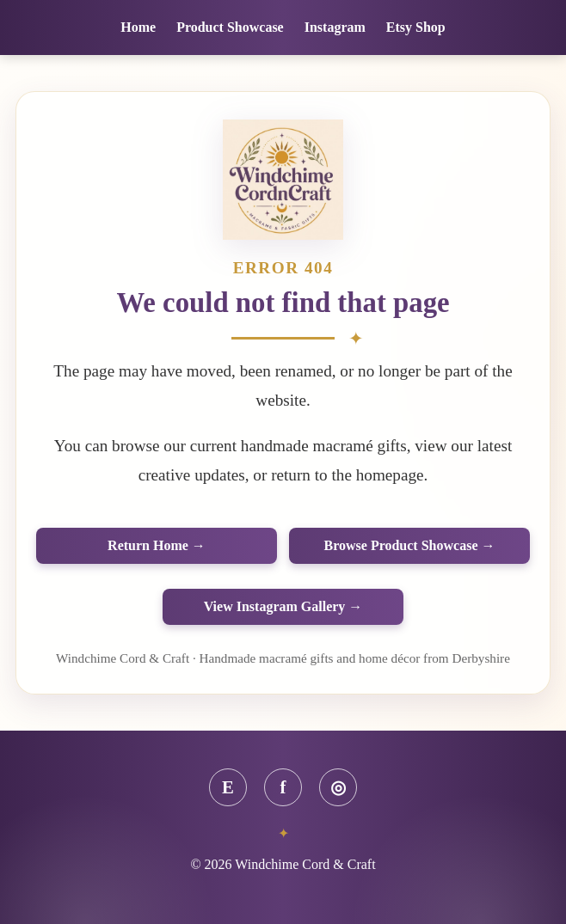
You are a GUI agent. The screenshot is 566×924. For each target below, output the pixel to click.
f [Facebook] (283, 787)
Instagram (335, 27)
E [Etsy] (228, 787)
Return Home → (157, 545)
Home (138, 27)
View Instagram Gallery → (283, 606)
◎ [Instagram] (338, 787)
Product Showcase (230, 27)
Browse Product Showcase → (410, 545)
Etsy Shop (416, 27)
